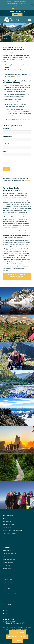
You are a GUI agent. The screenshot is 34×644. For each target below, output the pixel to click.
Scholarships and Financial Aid (11, 533)
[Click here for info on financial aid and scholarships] (17, 276)
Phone (5, 151)
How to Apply (6, 588)
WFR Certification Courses (9, 591)
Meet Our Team (7, 527)
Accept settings (17, 632)
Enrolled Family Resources (9, 553)
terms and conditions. (11, 228)
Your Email (6, 144)
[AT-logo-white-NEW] (14, 19)
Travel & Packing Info (8, 562)
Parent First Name (8, 129)
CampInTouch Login (8, 550)
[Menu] (29, 19)
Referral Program (7, 568)
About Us (5, 518)
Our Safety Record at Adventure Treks (12, 530)
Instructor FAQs (7, 585)
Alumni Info (6, 611)
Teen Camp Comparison (9, 524)
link (26, 65)
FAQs (4, 556)
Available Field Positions (9, 582)
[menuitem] (12, 12)
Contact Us (6, 608)
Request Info (21, 12)
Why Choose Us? (7, 521)
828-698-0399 (9, 619)
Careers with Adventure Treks (10, 594)
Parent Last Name (8, 136)
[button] (32, 5)
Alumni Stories (6, 614)
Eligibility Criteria (7, 565)
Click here (22, 264)
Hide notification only (17, 637)
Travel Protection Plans (9, 559)
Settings (17, 641)
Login (12, 12)
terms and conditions (24, 119)
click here (17, 77)
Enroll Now (17, 14)
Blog (4, 536)
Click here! (16, 9)
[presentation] (16, 161)
